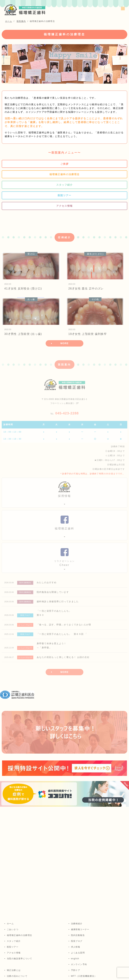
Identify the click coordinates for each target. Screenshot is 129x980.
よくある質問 (78, 953)
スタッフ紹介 (64, 185)
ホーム (10, 924)
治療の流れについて (17, 976)
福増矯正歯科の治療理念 (64, 174)
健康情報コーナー (80, 929)
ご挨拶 (64, 164)
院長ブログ (77, 941)
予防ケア (76, 970)
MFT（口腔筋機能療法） (84, 976)
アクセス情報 (64, 206)
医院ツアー (64, 195)
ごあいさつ (13, 929)
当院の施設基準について (19, 959)
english (75, 959)
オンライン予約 (79, 964)
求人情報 (76, 947)
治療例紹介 (77, 924)
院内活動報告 (78, 935)
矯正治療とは (14, 970)
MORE (64, 343)
